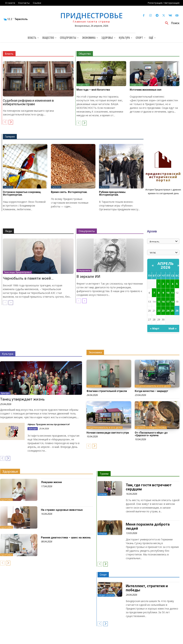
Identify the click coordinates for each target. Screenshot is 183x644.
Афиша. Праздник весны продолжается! (49, 424)
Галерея (10, 137)
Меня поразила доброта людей (148, 527)
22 (159, 311)
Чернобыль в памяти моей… (28, 278)
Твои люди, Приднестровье (17, 272)
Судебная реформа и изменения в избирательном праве (28, 102)
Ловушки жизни (51, 482)
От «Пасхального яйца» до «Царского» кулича (151, 434)
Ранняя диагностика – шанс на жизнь (66, 538)
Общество (85, 54)
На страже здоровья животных (62, 510)
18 (172, 302)
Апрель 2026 (166, 265)
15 (159, 302)
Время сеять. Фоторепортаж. (69, 192)
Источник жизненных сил (146, 90)
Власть (9, 54)
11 (172, 293)
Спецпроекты (87, 231)
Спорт (103, 575)
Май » (173, 328)
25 (172, 311)
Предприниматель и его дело (153, 386)
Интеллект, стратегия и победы (147, 588)
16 (163, 302)
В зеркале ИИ (88, 277)
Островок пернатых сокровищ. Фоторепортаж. (22, 193)
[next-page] (11, 122)
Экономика (95, 352)
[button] (171, 23)
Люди (8, 231)
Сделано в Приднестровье (151, 428)
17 (168, 302)
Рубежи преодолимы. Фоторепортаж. (113, 193)
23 (163, 311)
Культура (8, 354)
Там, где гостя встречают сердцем (149, 487)
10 (168, 293)
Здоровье (10, 472)
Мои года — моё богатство (93, 90)
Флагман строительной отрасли (107, 391)
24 (168, 311)
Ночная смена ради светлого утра (108, 433)
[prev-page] (5, 122)
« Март (155, 328)
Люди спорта (106, 595)
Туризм (104, 474)
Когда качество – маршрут (151, 391)
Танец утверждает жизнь (22, 399)
